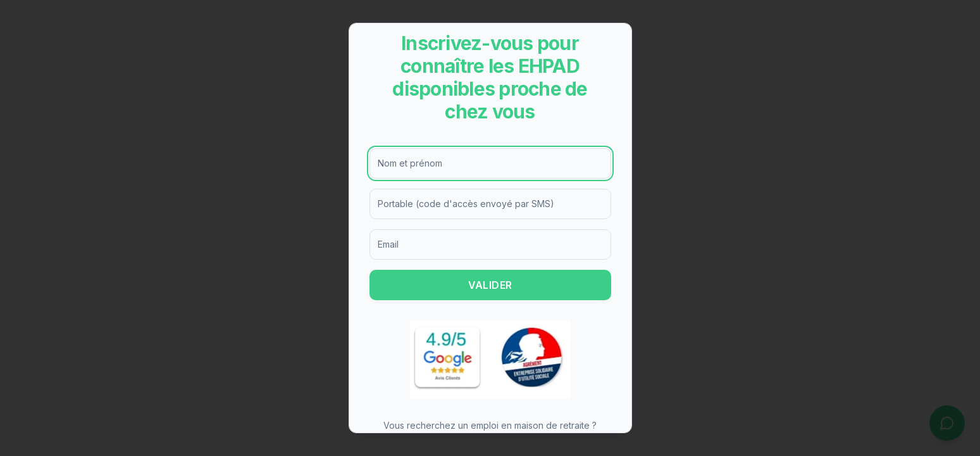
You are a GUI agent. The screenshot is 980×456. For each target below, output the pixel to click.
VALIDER (490, 285)
